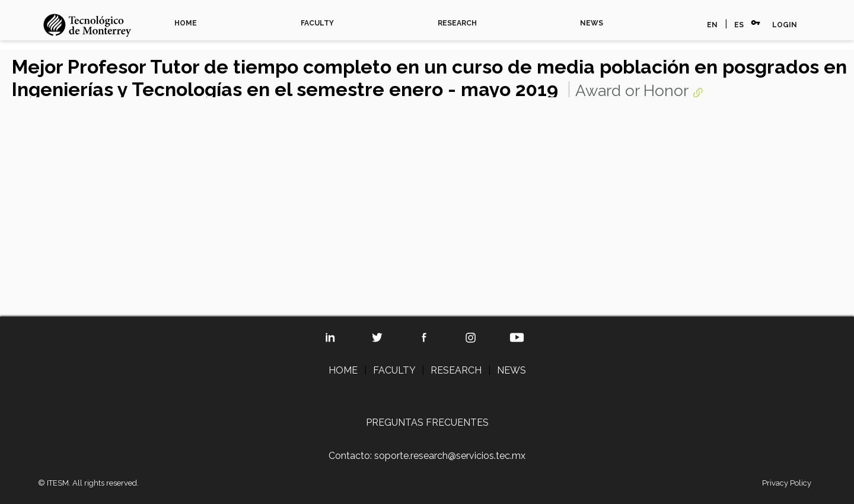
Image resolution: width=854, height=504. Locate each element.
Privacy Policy (787, 483)
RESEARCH (457, 23)
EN (712, 25)
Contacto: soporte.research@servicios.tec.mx (427, 456)
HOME (186, 23)
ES (739, 25)
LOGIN (785, 25)
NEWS (592, 23)
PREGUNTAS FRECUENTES (427, 422)
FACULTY (317, 23)
